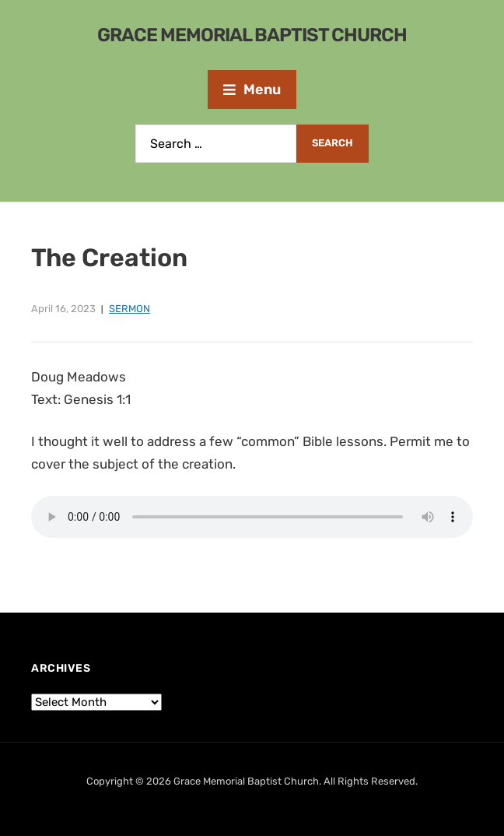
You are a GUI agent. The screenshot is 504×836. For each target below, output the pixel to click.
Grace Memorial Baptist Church (252, 35)
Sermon (129, 309)
